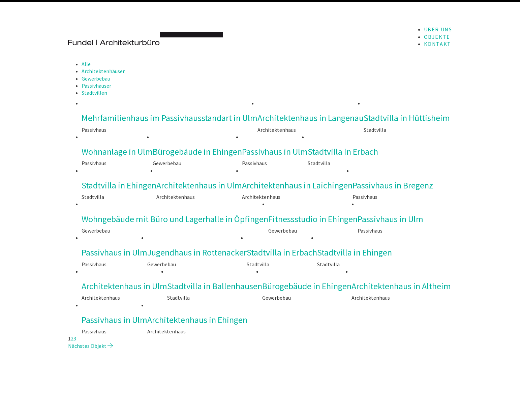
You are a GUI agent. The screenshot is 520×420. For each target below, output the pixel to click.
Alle (86, 64)
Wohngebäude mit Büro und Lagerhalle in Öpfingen (175, 219)
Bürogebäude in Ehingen (197, 152)
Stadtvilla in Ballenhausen (215, 286)
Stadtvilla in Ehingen (119, 186)
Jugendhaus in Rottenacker (197, 253)
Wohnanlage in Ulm (117, 152)
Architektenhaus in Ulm (199, 186)
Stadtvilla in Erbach (343, 152)
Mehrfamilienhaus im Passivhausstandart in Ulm (170, 118)
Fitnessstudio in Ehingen (313, 219)
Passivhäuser (96, 86)
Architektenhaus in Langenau (311, 118)
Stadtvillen (94, 93)
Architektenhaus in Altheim (401, 286)
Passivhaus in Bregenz (393, 186)
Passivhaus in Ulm (275, 152)
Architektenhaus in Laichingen (297, 186)
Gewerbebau (96, 79)
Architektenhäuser (103, 71)
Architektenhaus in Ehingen (197, 320)
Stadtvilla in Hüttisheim (407, 118)
